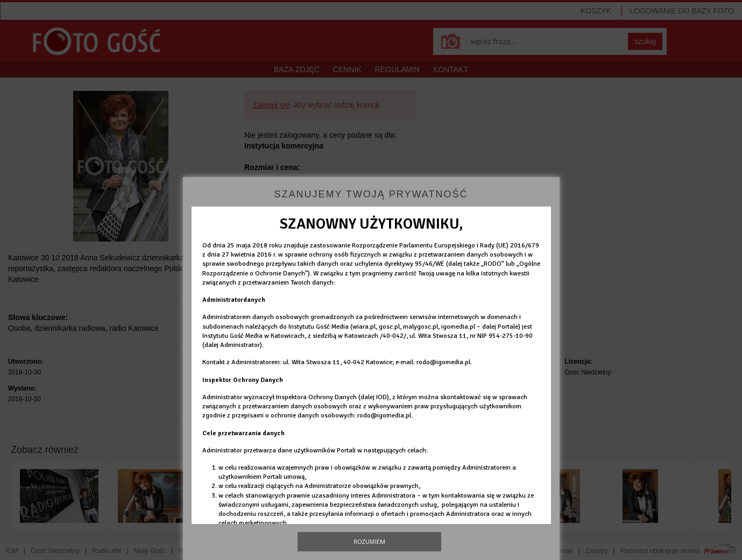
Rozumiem (369, 541)
